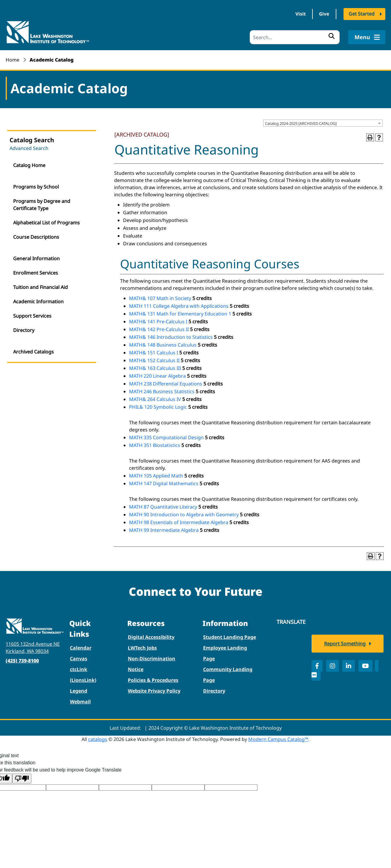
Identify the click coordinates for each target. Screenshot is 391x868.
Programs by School (36, 186)
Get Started (362, 14)
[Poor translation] (22, 778)
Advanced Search (29, 148)
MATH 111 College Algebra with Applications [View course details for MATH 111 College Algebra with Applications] (179, 306)
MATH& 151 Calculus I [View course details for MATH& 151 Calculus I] (154, 352)
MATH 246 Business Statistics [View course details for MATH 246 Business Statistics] (162, 391)
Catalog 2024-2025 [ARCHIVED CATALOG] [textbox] (301, 123)
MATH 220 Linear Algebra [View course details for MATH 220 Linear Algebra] (157, 376)
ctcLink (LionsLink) (83, 674)
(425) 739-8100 (22, 660)
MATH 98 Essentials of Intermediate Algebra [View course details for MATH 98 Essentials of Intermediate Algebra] (179, 522)
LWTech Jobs (142, 647)
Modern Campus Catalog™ (278, 739)
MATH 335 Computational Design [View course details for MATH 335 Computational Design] (166, 437)
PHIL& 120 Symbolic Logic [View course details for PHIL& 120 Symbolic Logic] (158, 407)
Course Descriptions (36, 237)
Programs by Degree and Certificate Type (42, 204)
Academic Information (38, 301)
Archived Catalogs (33, 351)
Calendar (81, 647)
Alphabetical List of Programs (46, 222)
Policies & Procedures (153, 680)
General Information (36, 258)
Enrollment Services (36, 273)
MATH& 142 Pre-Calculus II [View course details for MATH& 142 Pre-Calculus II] (159, 329)
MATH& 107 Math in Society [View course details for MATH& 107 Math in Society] (160, 298)
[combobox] (323, 123)
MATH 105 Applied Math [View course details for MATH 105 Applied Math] (156, 475)
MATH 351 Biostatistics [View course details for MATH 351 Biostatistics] (155, 445)
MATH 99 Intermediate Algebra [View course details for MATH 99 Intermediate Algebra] (164, 530)
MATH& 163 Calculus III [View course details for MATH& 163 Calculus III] (155, 368)
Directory (24, 330)
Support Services (32, 316)
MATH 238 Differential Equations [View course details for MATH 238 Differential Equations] (166, 383)
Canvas (79, 658)
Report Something (345, 645)
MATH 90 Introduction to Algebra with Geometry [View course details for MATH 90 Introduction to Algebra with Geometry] (184, 514)
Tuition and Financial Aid (40, 287)
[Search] (295, 37)
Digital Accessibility (151, 637)
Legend (79, 691)
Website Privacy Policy (154, 691)
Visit (298, 14)
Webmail (80, 701)
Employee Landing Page (225, 653)
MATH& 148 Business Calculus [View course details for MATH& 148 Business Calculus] (163, 345)
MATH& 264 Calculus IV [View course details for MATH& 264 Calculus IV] (155, 399)
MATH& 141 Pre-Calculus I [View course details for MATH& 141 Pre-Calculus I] (158, 321)
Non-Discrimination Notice (152, 664)
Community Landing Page (228, 674)
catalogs (98, 739)
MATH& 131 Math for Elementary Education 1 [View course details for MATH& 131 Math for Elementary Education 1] (180, 313)
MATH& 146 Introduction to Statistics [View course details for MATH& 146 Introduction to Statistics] (171, 337)
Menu (367, 37)
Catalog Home (29, 165)
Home (13, 60)
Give (323, 14)
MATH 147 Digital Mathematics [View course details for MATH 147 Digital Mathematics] (164, 483)
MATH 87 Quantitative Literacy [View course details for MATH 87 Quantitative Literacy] (163, 506)
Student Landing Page (230, 637)
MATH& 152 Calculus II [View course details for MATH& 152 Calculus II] (154, 360)
